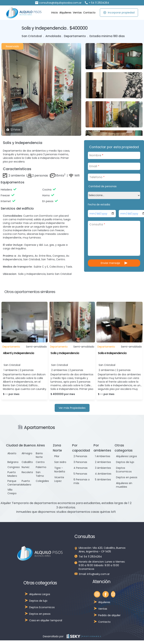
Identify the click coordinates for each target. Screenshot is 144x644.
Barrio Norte (39, 455)
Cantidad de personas (103, 186)
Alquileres (65, 13)
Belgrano (13, 462)
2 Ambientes (103, 462)
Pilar (57, 456)
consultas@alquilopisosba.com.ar (58, 3)
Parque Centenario (15, 483)
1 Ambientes (103, 456)
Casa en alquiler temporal (46, 620)
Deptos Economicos (124, 470)
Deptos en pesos (127, 477)
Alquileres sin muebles (124, 485)
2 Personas (80, 456)
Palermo (41, 467)
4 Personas (81, 468)
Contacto (89, 13)
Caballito (27, 462)
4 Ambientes (103, 474)
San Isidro (60, 462)
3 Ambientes (103, 468)
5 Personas (80, 474)
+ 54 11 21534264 (97, 3)
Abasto (12, 453)
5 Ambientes (103, 480)
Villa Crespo (12, 491)
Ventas (77, 13)
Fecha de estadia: (99, 204)
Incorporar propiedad (119, 13)
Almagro (27, 453)
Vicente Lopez (59, 479)
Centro (40, 462)
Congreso (14, 467)
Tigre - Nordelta (60, 470)
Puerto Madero (12, 474)
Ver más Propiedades (72, 408)
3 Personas (80, 462)
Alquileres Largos (126, 456)
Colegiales (42, 481)
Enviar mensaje (114, 263)
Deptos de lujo (125, 462)
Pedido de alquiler (109, 615)
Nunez (26, 467)
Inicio (55, 13)
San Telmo (40, 474)
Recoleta (27, 472)
